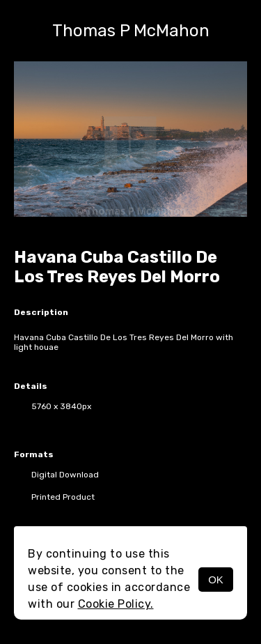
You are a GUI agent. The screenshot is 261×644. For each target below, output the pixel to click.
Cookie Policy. (116, 604)
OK (216, 580)
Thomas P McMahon (131, 31)
